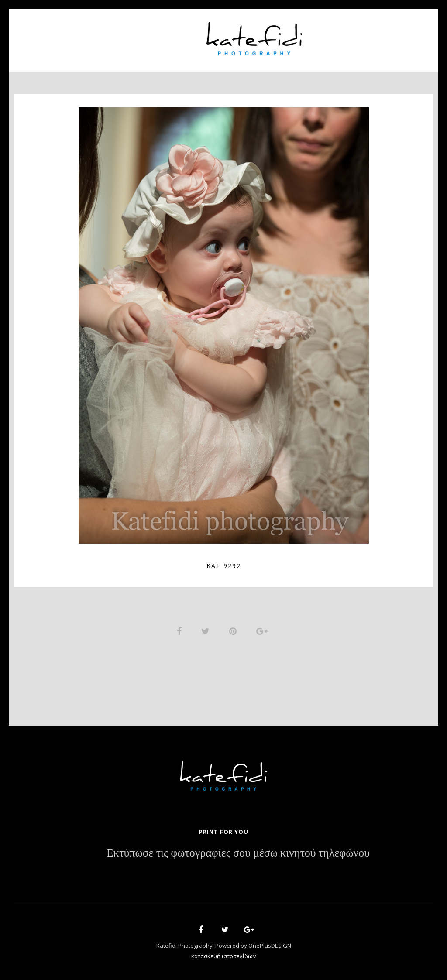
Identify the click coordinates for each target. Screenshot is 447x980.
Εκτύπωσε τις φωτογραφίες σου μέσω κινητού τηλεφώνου (238, 853)
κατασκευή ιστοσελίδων (223, 956)
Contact (372, 35)
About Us (118, 35)
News (331, 35)
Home (76, 35)
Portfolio (169, 35)
